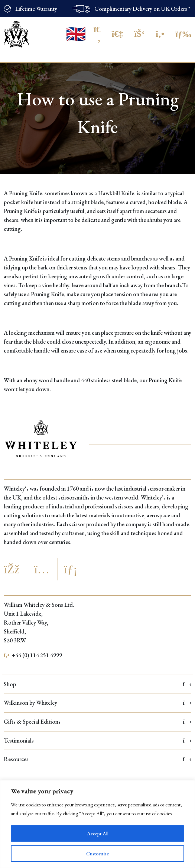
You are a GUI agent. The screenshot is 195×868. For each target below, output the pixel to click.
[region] (97, 824)
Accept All (98, 833)
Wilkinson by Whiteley (97, 703)
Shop (97, 684)
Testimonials (97, 741)
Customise (97, 854)
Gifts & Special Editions (97, 722)
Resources (97, 759)
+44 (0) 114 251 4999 (33, 655)
